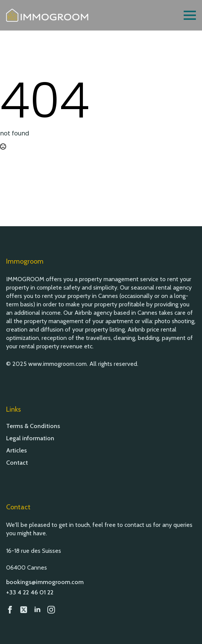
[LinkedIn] (37, 610)
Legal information (30, 438)
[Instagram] (51, 610)
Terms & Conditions (33, 426)
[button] (187, 629)
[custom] (24, 610)
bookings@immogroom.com (45, 582)
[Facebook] (10, 610)
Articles (16, 451)
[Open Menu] (190, 15)
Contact (17, 463)
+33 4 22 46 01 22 (30, 592)
